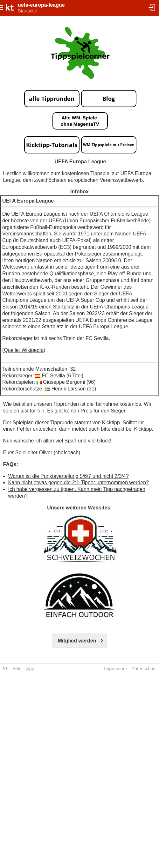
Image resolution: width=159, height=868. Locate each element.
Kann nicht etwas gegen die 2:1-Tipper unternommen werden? (79, 482)
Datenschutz (144, 669)
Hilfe (17, 669)
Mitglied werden (77, 641)
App (30, 669)
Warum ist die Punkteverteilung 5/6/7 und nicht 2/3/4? (69, 476)
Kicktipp (143, 429)
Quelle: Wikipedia (24, 350)
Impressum (115, 669)
